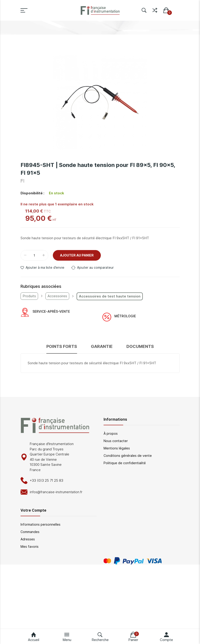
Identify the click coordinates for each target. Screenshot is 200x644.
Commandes (30, 532)
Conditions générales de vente (128, 456)
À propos (111, 433)
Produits (29, 296)
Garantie (102, 346)
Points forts (62, 346)
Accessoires (57, 296)
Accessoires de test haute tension (110, 296)
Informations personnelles (40, 524)
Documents (140, 346)
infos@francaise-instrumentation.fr (56, 492)
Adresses (28, 539)
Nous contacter (116, 441)
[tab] (62, 348)
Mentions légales (117, 448)
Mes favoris (30, 546)
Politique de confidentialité (125, 463)
